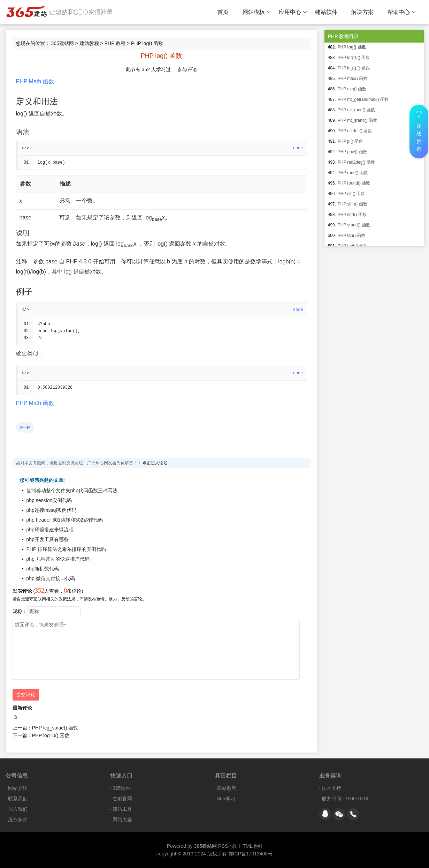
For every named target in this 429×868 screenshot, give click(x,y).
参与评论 (187, 69)
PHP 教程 (115, 43)
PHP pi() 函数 (350, 141)
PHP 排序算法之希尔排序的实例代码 (66, 549)
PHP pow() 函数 (353, 152)
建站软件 (326, 12)
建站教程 (89, 43)
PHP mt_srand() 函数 (357, 120)
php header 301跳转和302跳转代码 (65, 520)
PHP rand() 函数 (353, 173)
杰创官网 (122, 799)
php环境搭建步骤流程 (50, 530)
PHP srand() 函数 (354, 225)
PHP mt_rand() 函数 (356, 110)
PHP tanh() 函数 (353, 246)
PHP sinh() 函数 (353, 204)
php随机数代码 (43, 569)
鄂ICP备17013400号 (251, 854)
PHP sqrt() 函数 (352, 215)
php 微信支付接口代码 (51, 578)
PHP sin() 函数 (351, 194)
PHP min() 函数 (352, 89)
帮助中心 (402, 12)
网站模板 (257, 12)
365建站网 (62, 43)
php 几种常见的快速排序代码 (58, 559)
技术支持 (331, 788)
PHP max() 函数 (353, 78)
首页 (223, 12)
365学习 (226, 799)
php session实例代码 (49, 500)
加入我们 (18, 809)
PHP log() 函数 (352, 47)
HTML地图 (251, 846)
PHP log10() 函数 (51, 735)
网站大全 (122, 820)
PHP (25, 427)
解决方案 (362, 12)
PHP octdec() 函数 (355, 131)
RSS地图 (228, 846)
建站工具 (122, 809)
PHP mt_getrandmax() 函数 (363, 99)
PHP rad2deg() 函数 (356, 162)
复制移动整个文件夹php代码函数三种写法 (72, 491)
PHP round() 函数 (354, 183)
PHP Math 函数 (35, 81)
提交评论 (26, 695)
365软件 (121, 788)
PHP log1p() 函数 (354, 68)
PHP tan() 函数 (352, 235)
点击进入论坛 (155, 463)
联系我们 (18, 799)
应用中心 (293, 12)
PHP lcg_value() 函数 (55, 728)
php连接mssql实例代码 (52, 510)
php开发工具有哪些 (48, 539)
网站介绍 (18, 788)
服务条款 (18, 820)
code (298, 148)
